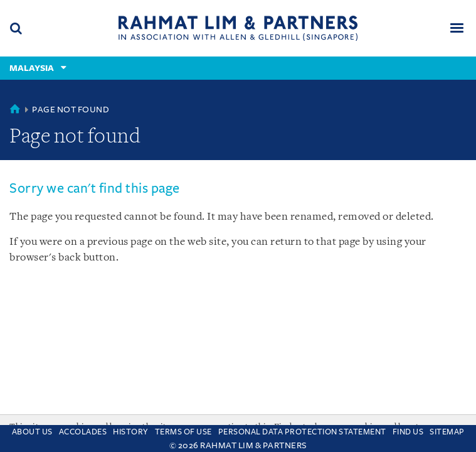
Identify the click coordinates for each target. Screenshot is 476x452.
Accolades (83, 432)
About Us (32, 432)
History (131, 432)
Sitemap (447, 432)
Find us (408, 432)
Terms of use (183, 432)
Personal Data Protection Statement (302, 432)
